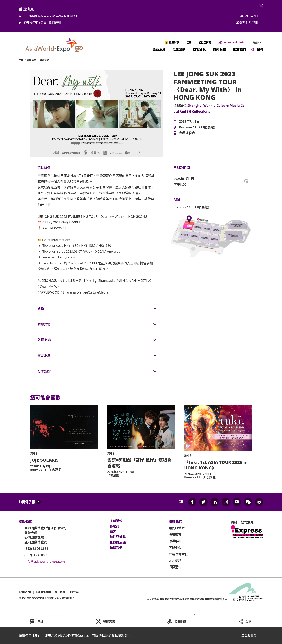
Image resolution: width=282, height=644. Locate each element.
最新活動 (44, 60)
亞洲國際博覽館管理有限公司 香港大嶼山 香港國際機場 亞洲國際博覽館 (46, 535)
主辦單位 (116, 521)
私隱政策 (121, 636)
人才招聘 (175, 560)
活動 (189, 42)
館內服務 (219, 49)
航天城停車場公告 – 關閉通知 (42, 23)
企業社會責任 (178, 554)
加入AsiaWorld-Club (231, 42)
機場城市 (175, 535)
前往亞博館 (205, 42)
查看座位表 (187, 133)
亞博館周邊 (118, 542)
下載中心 (175, 547)
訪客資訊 (199, 49)
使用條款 (60, 592)
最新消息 (159, 49)
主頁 (21, 60)
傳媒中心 (175, 541)
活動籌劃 (179, 49)
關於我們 (240, 49)
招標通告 (175, 567)
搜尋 (260, 49)
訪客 (113, 532)
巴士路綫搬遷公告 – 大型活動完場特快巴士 (51, 16)
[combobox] (255, 43)
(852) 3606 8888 (36, 549)
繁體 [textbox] (255, 43)
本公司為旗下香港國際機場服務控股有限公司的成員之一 (187, 599)
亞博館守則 (25, 592)
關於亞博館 (177, 528)
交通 (40, 621)
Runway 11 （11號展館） (198, 127)
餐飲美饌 (109, 621)
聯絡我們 (116, 548)
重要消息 (174, 42)
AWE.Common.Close (261, 6)
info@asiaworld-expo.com (45, 562)
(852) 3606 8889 (36, 555)
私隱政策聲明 (43, 592)
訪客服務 (180, 621)
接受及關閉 (249, 636)
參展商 (114, 526)
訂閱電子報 (27, 502)
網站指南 (74, 592)
